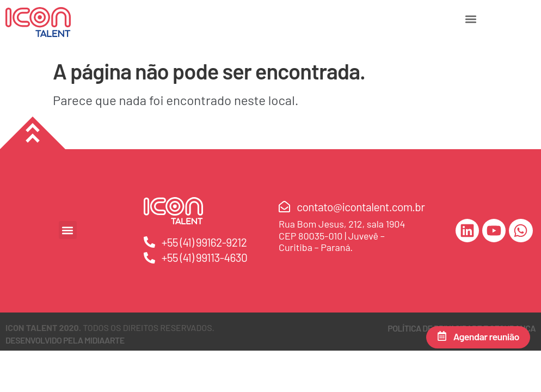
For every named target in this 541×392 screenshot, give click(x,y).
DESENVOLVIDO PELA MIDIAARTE (65, 340)
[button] (471, 19)
